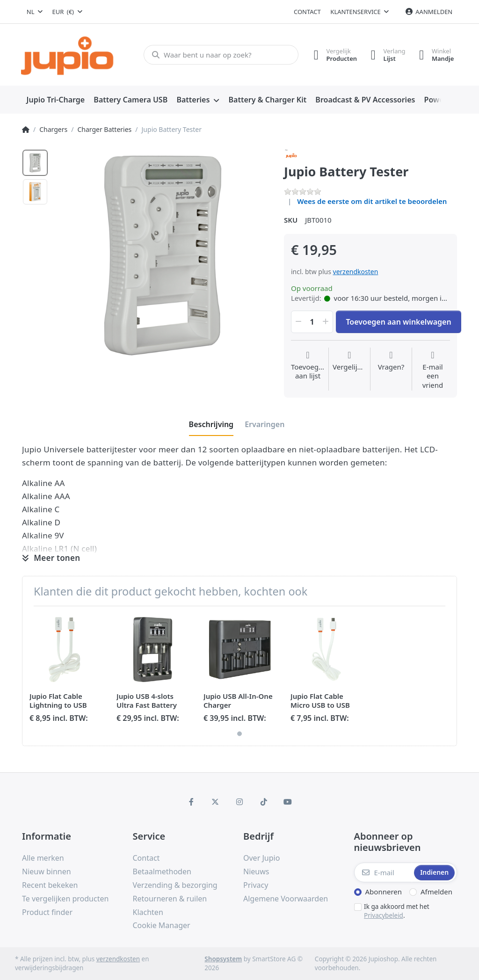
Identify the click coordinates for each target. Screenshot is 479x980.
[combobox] (35, 12)
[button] (298, 322)
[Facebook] (191, 802)
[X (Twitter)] (216, 802)
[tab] (211, 424)
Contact (307, 12)
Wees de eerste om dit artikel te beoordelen (372, 201)
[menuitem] (56, 100)
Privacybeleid (384, 915)
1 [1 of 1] (239, 733)
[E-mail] (383, 872)
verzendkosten (356, 272)
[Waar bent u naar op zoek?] (221, 55)
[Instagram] (239, 802)
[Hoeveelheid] (312, 322)
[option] (35, 163)
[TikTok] (264, 802)
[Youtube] (288, 802)
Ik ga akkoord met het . (397, 911)
